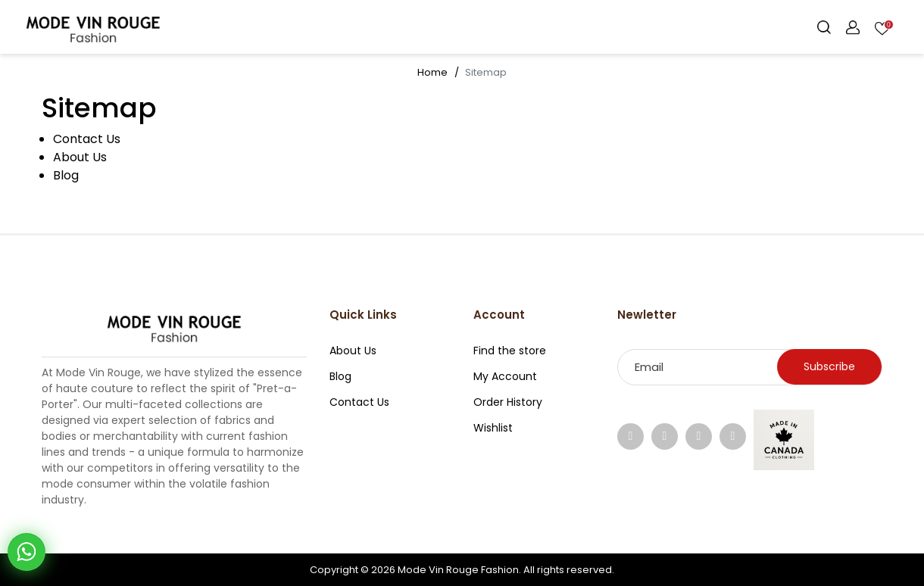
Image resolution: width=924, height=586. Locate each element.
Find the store (510, 351)
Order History (508, 402)
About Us (80, 157)
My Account (505, 376)
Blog (66, 175)
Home (432, 72)
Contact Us (87, 139)
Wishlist (493, 428)
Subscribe (829, 366)
